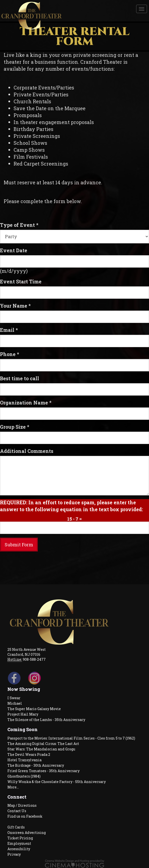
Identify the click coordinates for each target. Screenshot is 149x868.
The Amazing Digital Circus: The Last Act (43, 744)
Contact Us (17, 811)
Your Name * (15, 306)
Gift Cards (16, 827)
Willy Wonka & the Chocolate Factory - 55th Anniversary (57, 782)
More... (13, 787)
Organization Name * (26, 402)
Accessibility (19, 849)
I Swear (14, 698)
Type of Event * (19, 225)
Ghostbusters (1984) (24, 776)
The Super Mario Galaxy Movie (34, 709)
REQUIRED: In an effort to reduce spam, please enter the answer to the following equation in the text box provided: (71, 506)
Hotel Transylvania (24, 760)
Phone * (10, 354)
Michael (15, 703)
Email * (9, 330)
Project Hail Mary (23, 714)
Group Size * (15, 427)
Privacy (14, 854)
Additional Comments (27, 451)
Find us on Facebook (25, 816)
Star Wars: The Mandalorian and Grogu (41, 749)
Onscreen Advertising (27, 833)
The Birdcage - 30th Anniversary (36, 765)
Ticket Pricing (20, 838)
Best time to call (20, 378)
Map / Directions (22, 805)
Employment (19, 843)
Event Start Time (21, 281)
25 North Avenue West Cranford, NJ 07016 (27, 652)
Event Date (14, 250)
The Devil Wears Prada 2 (29, 754)
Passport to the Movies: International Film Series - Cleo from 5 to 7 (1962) (71, 738)
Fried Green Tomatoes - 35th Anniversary (43, 771)
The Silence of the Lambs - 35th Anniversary (46, 720)
